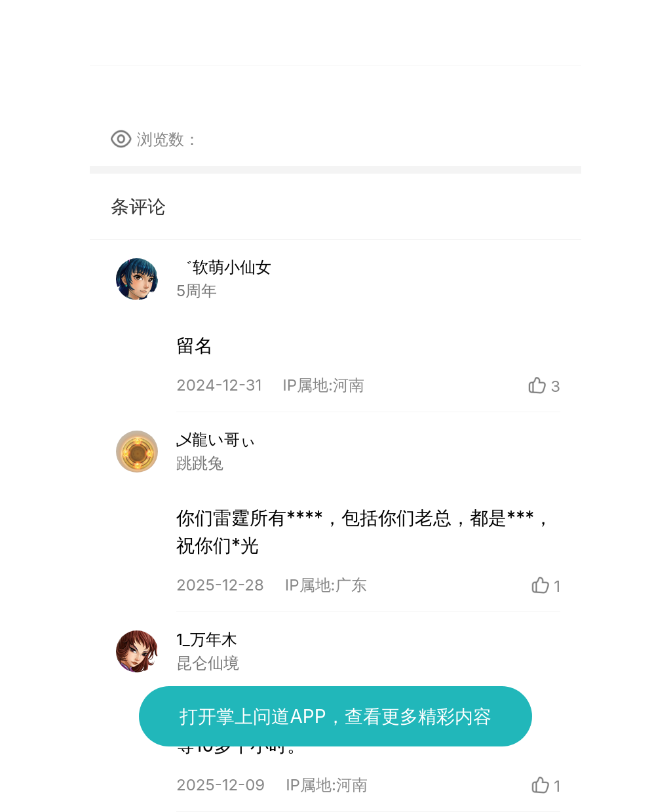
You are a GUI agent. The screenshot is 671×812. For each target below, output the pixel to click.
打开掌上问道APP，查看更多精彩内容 (335, 716)
